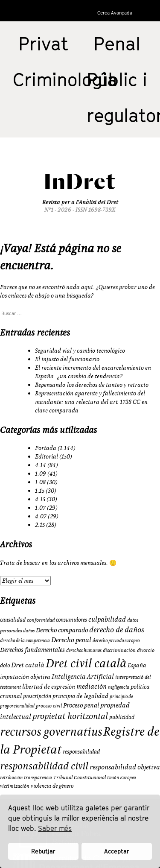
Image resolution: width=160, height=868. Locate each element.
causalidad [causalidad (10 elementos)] (13, 620)
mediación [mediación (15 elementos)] (92, 686)
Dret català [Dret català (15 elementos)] (28, 665)
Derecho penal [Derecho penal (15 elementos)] (71, 640)
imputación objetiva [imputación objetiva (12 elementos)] (25, 677)
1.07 (40, 508)
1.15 (40, 491)
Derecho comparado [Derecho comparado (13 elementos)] (62, 630)
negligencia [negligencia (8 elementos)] (119, 687)
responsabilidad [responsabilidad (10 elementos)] (81, 751)
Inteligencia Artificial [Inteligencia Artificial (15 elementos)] (83, 676)
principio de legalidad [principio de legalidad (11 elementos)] (80, 696)
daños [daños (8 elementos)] (29, 631)
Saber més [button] (55, 828)
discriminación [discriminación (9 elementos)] (119, 650)
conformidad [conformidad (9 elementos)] (41, 620)
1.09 (41, 473)
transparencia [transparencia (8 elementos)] (38, 777)
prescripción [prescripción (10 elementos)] (37, 696)
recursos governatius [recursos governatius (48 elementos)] (51, 731)
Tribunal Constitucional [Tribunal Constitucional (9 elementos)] (80, 777)
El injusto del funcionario (67, 359)
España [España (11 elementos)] (137, 665)
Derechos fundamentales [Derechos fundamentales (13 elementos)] (32, 650)
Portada (46, 448)
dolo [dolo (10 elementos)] (5, 665)
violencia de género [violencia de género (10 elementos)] (52, 786)
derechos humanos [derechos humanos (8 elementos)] (84, 650)
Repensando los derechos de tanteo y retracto (92, 385)
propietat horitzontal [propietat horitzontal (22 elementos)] (70, 716)
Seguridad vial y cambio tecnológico (80, 351)
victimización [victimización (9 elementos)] (15, 786)
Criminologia (65, 79)
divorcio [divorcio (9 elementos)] (146, 650)
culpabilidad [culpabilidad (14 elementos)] (107, 619)
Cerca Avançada (115, 13)
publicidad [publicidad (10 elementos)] (122, 717)
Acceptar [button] (117, 851)
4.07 (41, 516)
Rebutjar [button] (43, 851)
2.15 (40, 525)
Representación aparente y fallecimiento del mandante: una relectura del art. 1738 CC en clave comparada (91, 402)
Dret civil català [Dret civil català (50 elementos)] (86, 663)
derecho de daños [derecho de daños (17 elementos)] (117, 630)
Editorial (47, 456)
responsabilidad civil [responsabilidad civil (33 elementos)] (44, 766)
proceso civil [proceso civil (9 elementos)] (49, 706)
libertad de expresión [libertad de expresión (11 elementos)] (49, 687)
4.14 (41, 465)
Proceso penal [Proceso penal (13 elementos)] (81, 705)
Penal (117, 44)
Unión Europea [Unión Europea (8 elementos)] (122, 777)
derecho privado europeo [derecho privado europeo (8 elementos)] (116, 640)
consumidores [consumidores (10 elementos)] (71, 620)
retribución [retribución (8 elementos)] (11, 777)
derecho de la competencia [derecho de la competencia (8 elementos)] (25, 640)
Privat (43, 44)
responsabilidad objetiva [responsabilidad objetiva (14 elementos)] (125, 767)
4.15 (40, 499)
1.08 (40, 482)
